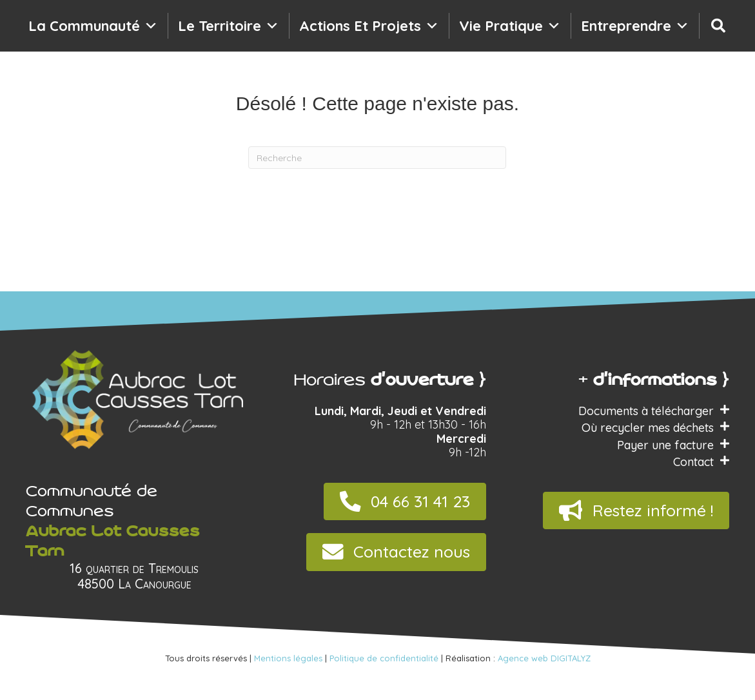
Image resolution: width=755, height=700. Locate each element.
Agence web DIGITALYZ (544, 658)
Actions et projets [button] (369, 26)
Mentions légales (288, 658)
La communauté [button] (93, 26)
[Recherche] (718, 26)
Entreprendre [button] (635, 26)
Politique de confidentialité (384, 658)
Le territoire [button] (229, 26)
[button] (405, 502)
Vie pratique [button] (510, 26)
